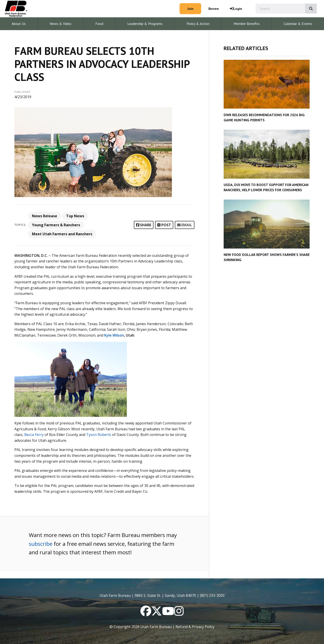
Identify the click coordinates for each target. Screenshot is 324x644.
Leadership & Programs (145, 24)
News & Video (61, 24)
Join (190, 9)
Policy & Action (198, 24)
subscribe (41, 544)
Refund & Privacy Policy (195, 627)
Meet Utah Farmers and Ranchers (62, 234)
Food (99, 24)
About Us (19, 24)
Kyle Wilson (114, 335)
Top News (75, 216)
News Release (45, 216)
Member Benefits (247, 24)
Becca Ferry (34, 435)
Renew (214, 9)
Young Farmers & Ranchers (56, 225)
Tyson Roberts (99, 435)
